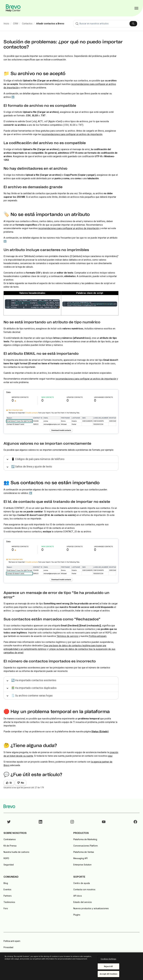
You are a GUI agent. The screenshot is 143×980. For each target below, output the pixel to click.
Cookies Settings (108, 959)
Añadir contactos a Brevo (50, 24)
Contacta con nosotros (84, 889)
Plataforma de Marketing (85, 839)
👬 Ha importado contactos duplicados (34, 688)
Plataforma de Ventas (84, 852)
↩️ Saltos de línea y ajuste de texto (32, 466)
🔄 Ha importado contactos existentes (34, 680)
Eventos (7, 889)
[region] (71, 966)
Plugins (77, 915)
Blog (6, 883)
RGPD (6, 858)
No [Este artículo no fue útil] (22, 783)
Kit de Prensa (10, 846)
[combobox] (106, 24)
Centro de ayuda (82, 883)
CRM (16, 24)
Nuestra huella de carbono (16, 852)
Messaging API (80, 858)
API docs (78, 896)
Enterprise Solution (82, 865)
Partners (8, 896)
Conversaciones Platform (86, 846)
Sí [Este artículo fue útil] (11, 783)
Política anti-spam (12, 941)
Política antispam (98, 636)
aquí (110, 756)
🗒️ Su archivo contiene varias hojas (32, 696)
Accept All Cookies (108, 974)
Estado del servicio (83, 902)
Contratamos (10, 839)
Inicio (6, 24)
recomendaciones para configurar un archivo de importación (72, 134)
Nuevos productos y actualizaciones (91, 908)
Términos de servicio (67, 636)
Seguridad (9, 865)
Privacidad (8, 947)
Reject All (108, 966)
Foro (6, 908)
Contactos (27, 24)
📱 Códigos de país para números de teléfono (38, 459)
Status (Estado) (100, 732)
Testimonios (9, 902)
